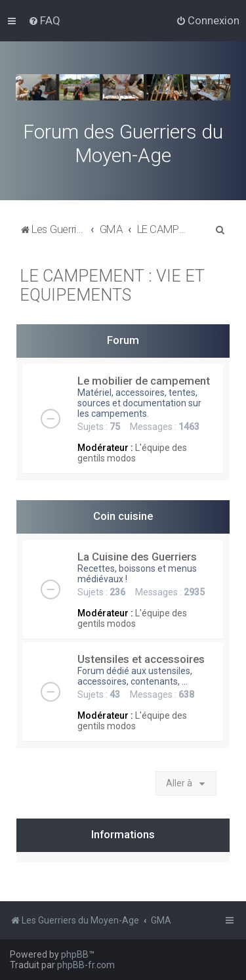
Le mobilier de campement (144, 381)
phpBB (75, 954)
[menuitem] (44, 20)
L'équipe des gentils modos (132, 453)
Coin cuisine (123, 516)
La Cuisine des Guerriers (137, 557)
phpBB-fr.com (86, 965)
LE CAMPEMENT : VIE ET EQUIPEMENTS (112, 286)
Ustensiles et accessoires (141, 659)
